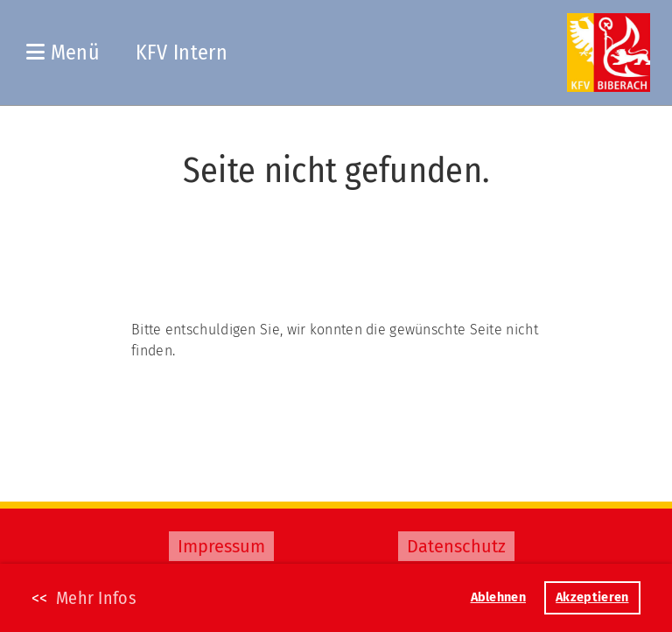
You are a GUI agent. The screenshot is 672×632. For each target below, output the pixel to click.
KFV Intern (182, 53)
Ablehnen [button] (498, 597)
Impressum (221, 546)
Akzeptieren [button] (592, 597)
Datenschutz (456, 546)
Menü (63, 53)
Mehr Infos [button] (96, 598)
